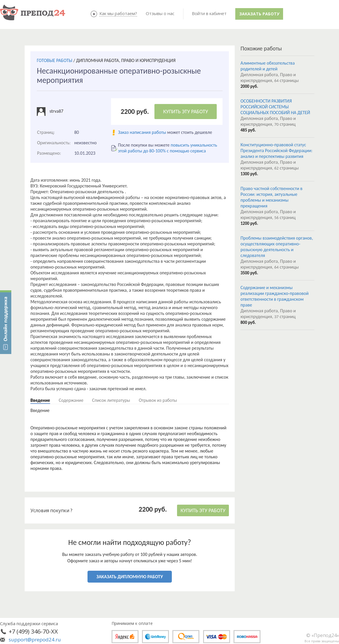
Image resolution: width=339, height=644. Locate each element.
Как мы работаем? (118, 13)
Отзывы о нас (160, 13)
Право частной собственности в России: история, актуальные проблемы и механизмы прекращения (271, 197)
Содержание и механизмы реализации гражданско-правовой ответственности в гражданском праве (275, 296)
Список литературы (111, 400)
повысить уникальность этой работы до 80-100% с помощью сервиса (167, 148)
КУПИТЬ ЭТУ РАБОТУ (186, 112)
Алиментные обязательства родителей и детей (268, 66)
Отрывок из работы (158, 400)
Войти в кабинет (209, 13)
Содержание (71, 400)
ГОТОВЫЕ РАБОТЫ (54, 60)
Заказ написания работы (142, 132)
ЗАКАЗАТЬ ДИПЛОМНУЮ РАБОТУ (130, 577)
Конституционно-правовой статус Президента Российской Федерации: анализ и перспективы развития (276, 150)
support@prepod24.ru (35, 640)
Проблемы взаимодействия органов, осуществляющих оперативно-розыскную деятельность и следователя (277, 247)
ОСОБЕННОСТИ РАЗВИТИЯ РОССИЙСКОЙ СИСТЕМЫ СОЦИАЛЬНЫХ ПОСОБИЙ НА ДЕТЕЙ (275, 107)
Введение (40, 400)
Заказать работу (259, 14)
